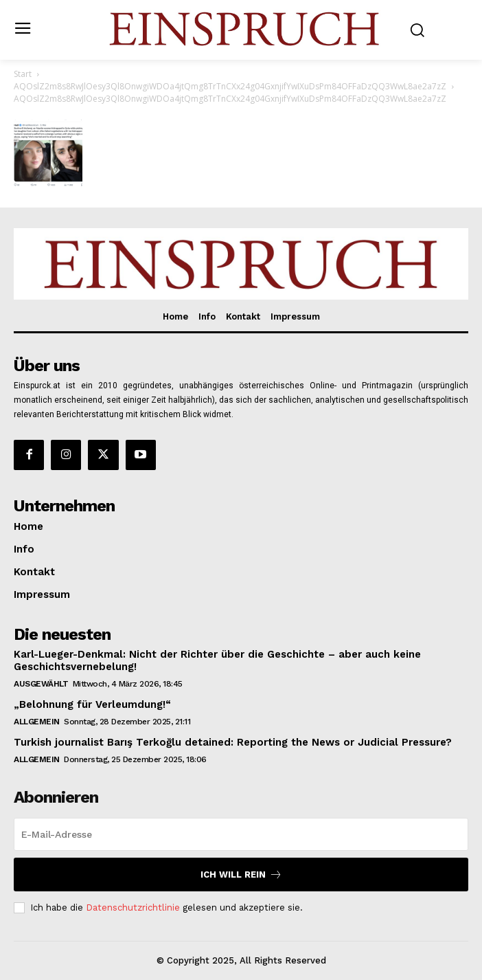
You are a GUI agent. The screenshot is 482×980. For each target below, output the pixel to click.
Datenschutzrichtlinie (133, 907)
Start (23, 74)
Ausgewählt (41, 684)
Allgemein (37, 722)
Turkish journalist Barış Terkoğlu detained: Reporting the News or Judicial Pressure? (233, 742)
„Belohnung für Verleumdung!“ (92, 704)
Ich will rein (241, 875)
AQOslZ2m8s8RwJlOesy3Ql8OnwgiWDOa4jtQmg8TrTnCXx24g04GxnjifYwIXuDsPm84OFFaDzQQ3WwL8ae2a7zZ (230, 86)
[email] (241, 834)
